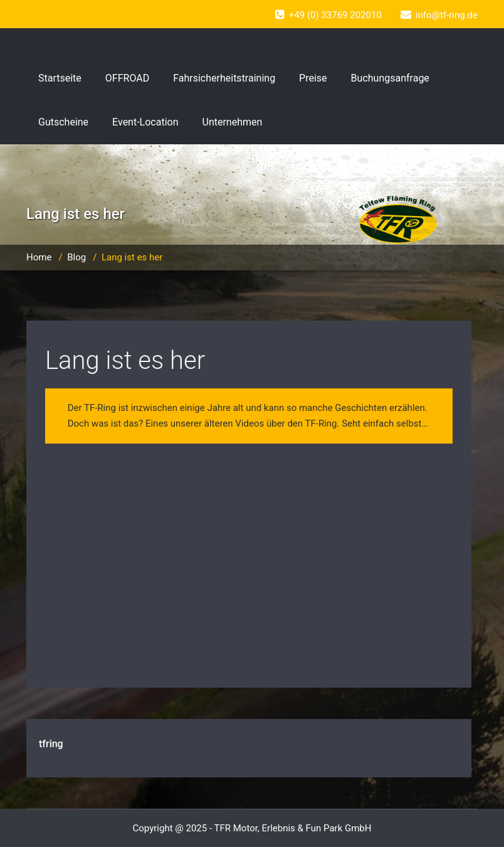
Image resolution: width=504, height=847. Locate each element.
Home (39, 257)
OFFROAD (127, 78)
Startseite (60, 78)
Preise (313, 78)
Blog (76, 257)
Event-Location (145, 122)
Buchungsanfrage (390, 78)
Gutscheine (63, 122)
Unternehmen (233, 122)
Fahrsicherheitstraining (224, 78)
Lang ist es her (125, 360)
